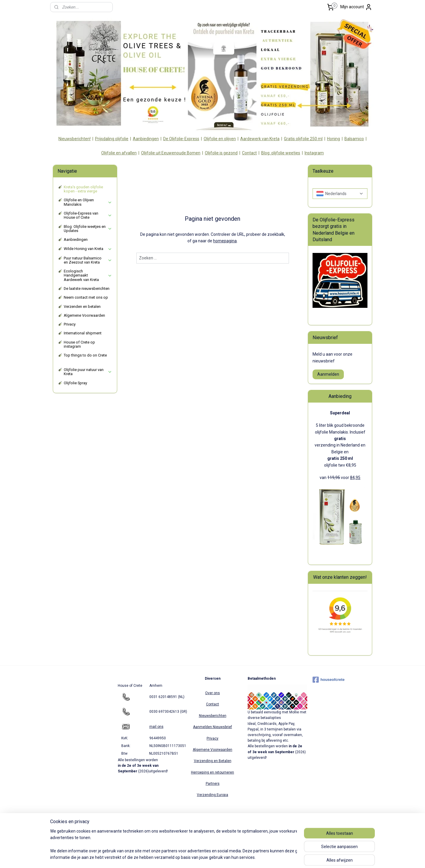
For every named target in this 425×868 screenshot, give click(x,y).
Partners (213, 784)
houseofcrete (329, 680)
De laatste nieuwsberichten (87, 288)
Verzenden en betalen (82, 307)
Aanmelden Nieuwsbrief (212, 727)
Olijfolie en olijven (220, 139)
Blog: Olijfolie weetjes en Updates (88, 229)
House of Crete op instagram (79, 344)
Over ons (212, 693)
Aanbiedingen (146, 139)
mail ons (156, 727)
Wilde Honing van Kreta (88, 249)
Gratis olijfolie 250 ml (303, 139)
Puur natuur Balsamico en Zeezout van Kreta (88, 260)
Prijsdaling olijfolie (112, 139)
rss (204, 857)
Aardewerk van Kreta (260, 139)
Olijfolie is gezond (221, 153)
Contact (249, 153)
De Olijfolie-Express (181, 139)
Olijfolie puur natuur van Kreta (88, 372)
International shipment (83, 333)
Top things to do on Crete (85, 355)
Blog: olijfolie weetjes (281, 153)
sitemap (193, 857)
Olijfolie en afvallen (119, 153)
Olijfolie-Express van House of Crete (88, 215)
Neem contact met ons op (86, 297)
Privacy (70, 324)
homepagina (225, 241)
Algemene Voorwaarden (84, 315)
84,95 (355, 478)
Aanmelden (328, 374)
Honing (334, 139)
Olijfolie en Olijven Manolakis (88, 202)
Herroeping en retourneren (212, 772)
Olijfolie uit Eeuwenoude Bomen (171, 153)
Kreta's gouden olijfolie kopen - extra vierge (83, 189)
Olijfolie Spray (75, 383)
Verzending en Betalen (213, 761)
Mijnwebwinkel (275, 857)
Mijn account (356, 7)
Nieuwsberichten (213, 716)
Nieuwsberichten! (75, 139)
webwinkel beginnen (225, 857)
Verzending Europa (212, 795)
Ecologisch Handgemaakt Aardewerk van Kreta (88, 275)
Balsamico (354, 139)
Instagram (314, 153)
